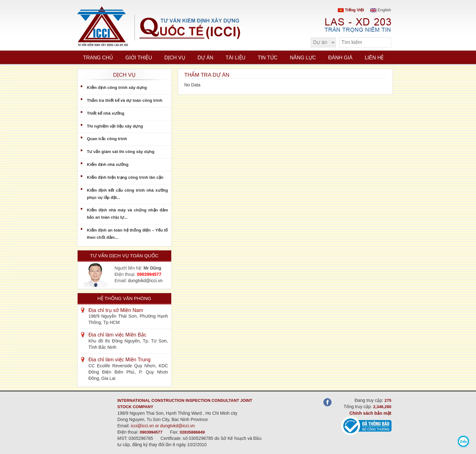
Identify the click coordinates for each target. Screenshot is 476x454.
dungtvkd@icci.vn (145, 281)
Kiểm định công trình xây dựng (117, 88)
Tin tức (268, 58)
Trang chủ (98, 58)
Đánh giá (340, 58)
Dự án (205, 58)
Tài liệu (235, 58)
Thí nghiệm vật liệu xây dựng (115, 126)
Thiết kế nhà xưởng (106, 113)
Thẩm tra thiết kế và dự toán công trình (125, 100)
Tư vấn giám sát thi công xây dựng (121, 152)
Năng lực (303, 58)
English (380, 10)
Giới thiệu (139, 58)
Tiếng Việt (351, 10)
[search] (383, 43)
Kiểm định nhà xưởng (108, 164)
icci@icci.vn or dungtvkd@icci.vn (163, 426)
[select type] (323, 42)
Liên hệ (374, 58)
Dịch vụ (175, 58)
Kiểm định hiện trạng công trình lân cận (125, 177)
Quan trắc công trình (107, 139)
